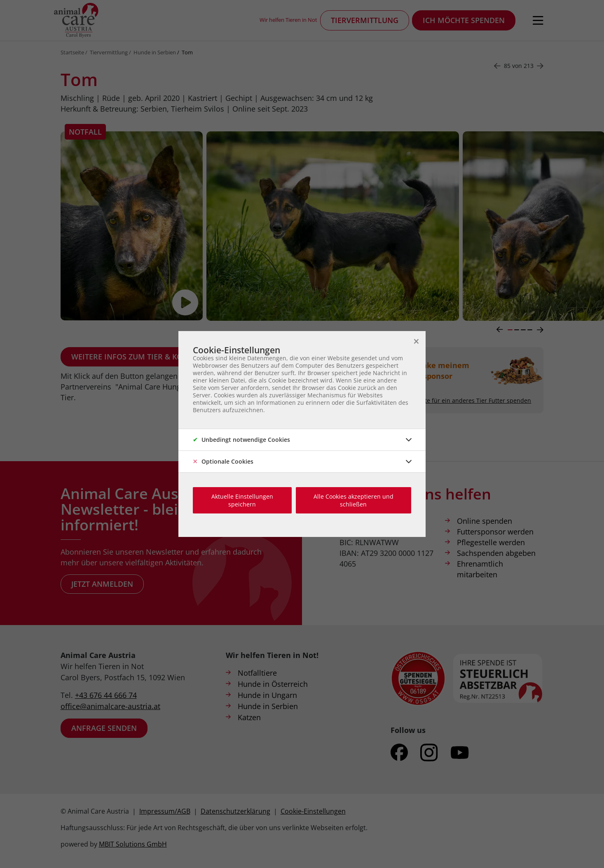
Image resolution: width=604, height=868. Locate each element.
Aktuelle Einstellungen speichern (242, 500)
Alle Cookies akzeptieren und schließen (354, 500)
